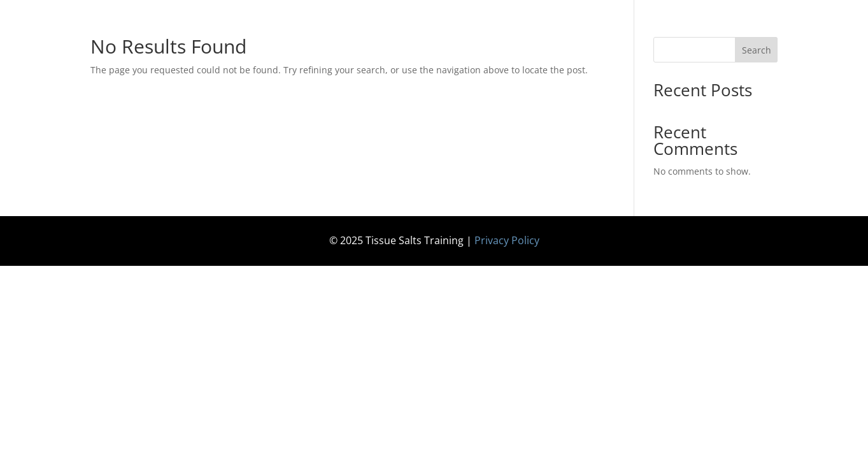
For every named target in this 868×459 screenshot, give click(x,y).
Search (757, 50)
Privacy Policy (507, 240)
